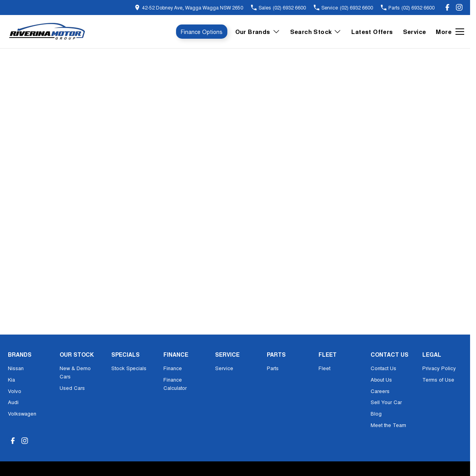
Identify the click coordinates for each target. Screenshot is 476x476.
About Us (381, 379)
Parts (273, 368)
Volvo (15, 391)
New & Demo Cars (75, 372)
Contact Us (383, 368)
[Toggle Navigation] (450, 32)
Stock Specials (129, 368)
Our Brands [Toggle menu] (258, 32)
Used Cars (72, 388)
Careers (380, 391)
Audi (13, 402)
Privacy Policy (439, 368)
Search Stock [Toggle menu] (316, 32)
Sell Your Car (386, 402)
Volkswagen (22, 413)
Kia (11, 379)
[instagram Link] (459, 7)
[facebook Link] (447, 7)
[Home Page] (48, 32)
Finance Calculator (175, 384)
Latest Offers (372, 32)
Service (415, 32)
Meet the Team (388, 425)
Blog (376, 413)
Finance (173, 368)
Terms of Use (438, 379)
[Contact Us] (189, 7)
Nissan (16, 368)
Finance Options (202, 32)
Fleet (324, 368)
